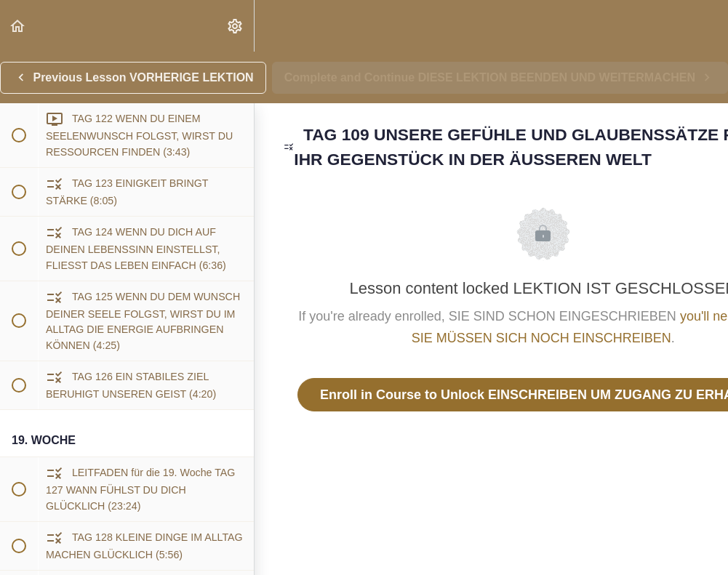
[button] (18, 26)
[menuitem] (236, 26)
